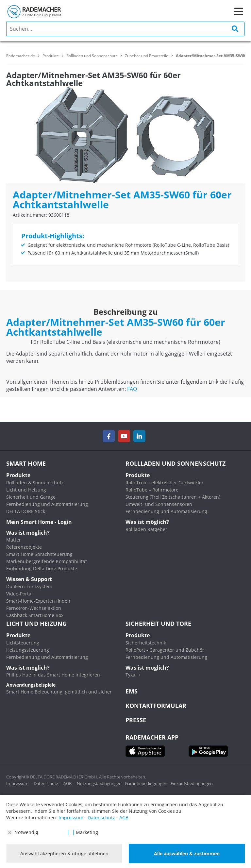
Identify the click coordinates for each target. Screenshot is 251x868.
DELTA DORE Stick (26, 511)
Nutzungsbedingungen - (101, 783)
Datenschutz (46, 783)
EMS (132, 691)
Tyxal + (133, 675)
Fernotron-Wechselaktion (34, 608)
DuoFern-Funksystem (29, 586)
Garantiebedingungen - (148, 783)
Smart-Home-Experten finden (38, 601)
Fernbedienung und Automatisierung (47, 504)
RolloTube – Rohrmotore (152, 490)
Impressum (17, 783)
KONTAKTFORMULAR (156, 706)
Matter (14, 540)
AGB (67, 783)
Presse (136, 720)
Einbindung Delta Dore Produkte (42, 568)
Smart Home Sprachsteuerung (39, 554)
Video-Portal (19, 594)
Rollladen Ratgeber (146, 529)
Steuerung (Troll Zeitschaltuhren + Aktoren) (173, 497)
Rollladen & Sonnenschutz (35, 483)
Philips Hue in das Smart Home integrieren (53, 675)
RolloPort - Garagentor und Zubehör (165, 650)
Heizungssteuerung (28, 650)
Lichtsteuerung (23, 643)
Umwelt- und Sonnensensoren (159, 504)
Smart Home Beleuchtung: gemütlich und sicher (59, 692)
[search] (125, 29)
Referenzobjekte (24, 547)
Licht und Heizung (26, 490)
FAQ (132, 389)
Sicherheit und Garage (31, 497)
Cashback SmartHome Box (35, 615)
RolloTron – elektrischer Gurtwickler (165, 483)
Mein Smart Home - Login (39, 522)
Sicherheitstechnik (146, 643)
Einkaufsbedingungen (192, 783)
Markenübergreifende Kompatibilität (47, 561)
